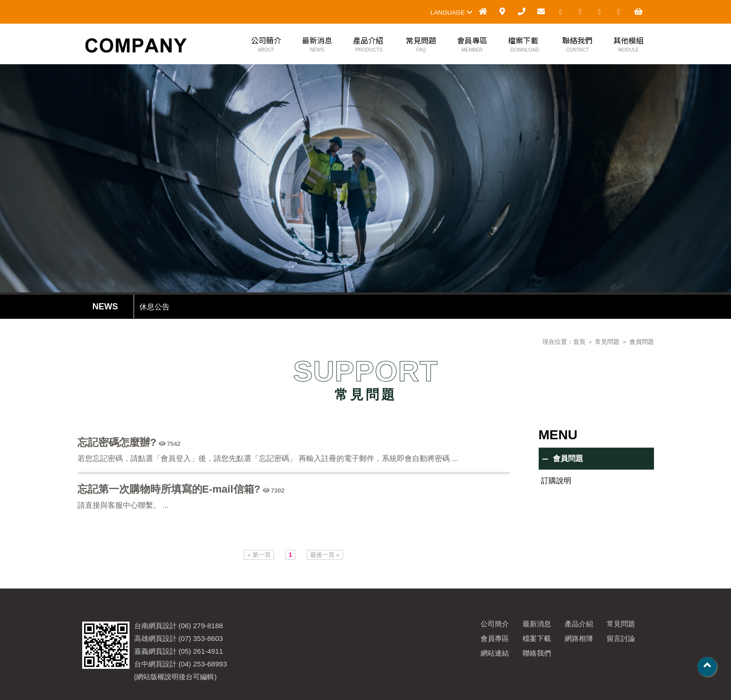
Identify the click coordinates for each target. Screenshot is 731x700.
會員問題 (642, 342)
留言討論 (621, 638)
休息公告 (155, 307)
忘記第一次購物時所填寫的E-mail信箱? (169, 489)
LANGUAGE (451, 13)
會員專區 (472, 45)
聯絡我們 (577, 45)
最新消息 (317, 45)
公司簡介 (266, 45)
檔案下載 (523, 45)
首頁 (579, 342)
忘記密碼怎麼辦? (117, 442)
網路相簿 (579, 638)
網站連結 (495, 653)
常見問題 (421, 45)
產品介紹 (368, 45)
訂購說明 (556, 481)
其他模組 (628, 45)
